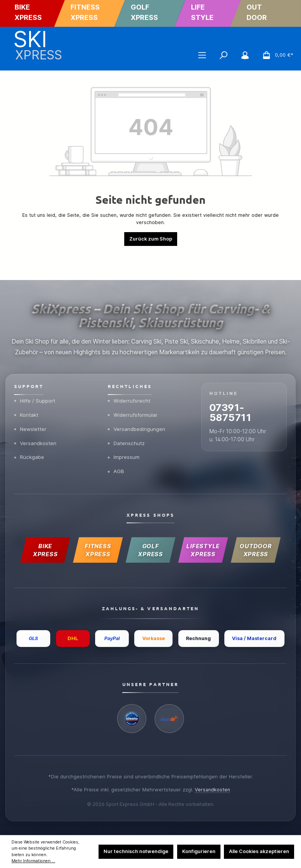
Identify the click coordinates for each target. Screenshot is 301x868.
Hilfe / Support (35, 375)
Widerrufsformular (133, 389)
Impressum (124, 432)
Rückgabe (30, 432)
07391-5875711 (232, 387)
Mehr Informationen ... (33, 861)
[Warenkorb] (276, 55)
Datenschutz (127, 418)
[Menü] (202, 55)
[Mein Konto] (245, 55)
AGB (116, 447)
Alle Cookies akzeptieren (259, 851)
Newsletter (31, 403)
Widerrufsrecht (129, 375)
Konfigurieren (199, 851)
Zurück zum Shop (151, 239)
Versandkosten (36, 418)
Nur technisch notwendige (136, 851)
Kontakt (27, 389)
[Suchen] (224, 55)
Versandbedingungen (137, 403)
